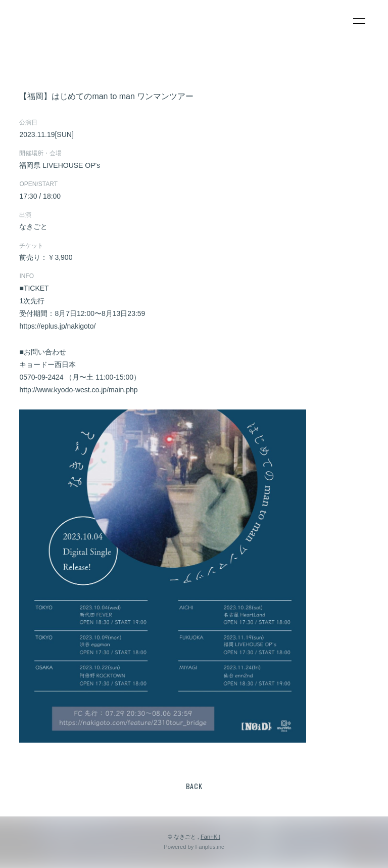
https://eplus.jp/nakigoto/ (57, 326)
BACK (194, 786)
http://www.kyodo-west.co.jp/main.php (78, 390)
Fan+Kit (210, 837)
